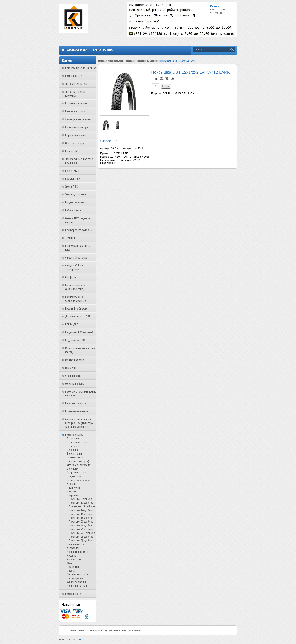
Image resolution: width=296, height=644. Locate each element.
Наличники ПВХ (74, 76)
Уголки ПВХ (71, 186)
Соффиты (70, 277)
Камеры (71, 491)
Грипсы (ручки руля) (78, 461)
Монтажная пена (75, 360)
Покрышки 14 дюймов (81, 510)
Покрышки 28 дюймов (81, 537)
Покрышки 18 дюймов (81, 518)
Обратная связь (119, 630)
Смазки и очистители (79, 574)
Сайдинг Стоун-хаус (76, 257)
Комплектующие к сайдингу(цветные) (76, 299)
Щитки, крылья (75, 578)
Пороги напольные (76, 135)
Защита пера (74, 476)
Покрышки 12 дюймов (82, 506)
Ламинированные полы (78, 119)
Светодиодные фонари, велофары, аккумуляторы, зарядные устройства (79, 423)
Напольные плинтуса (77, 127)
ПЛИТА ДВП (72, 324)
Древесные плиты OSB (78, 316)
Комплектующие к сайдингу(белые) (75, 287)
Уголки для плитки (75, 194)
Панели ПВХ (72, 151)
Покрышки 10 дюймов (81, 503)
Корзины (72, 555)
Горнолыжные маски (76, 411)
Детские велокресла (79, 465)
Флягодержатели (77, 586)
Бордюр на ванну (75, 202)
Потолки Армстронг (76, 103)
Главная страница (77, 630)
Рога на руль (74, 559)
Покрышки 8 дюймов (80, 499)
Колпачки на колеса (78, 552)
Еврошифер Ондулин (77, 308)
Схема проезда (103, 50)
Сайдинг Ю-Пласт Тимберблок (75, 267)
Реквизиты (136, 630)
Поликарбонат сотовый (79, 230)
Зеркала (72, 484)
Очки (70, 563)
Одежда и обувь (74, 384)
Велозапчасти (73, 594)
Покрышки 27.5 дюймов (82, 533)
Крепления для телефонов (76, 546)
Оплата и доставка (75, 50)
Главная (102, 61)
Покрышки (73, 495)
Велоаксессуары (74, 435)
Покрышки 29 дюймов (81, 540)
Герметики (71, 368)
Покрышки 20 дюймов (81, 521)
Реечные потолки (75, 111)
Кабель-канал (73, 210)
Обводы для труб (75, 143)
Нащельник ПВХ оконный (79, 332)
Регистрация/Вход (98, 630)
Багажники (73, 438)
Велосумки (73, 446)
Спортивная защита (78, 472)
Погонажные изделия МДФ (80, 68)
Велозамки (73, 450)
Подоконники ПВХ (75, 340)
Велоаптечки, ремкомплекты (75, 455)
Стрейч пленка (73, 376)
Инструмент (74, 487)
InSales (79, 640)
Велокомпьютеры (77, 442)
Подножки (73, 567)
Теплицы (70, 238)
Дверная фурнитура (76, 84)
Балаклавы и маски (76, 403)
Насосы (71, 571)
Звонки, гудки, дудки (79, 480)
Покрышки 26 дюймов (81, 529)
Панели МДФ (72, 171)
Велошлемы (74, 469)
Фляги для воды (76, 582)
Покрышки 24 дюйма (80, 525)
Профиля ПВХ (73, 178)
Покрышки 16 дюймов (81, 514)
